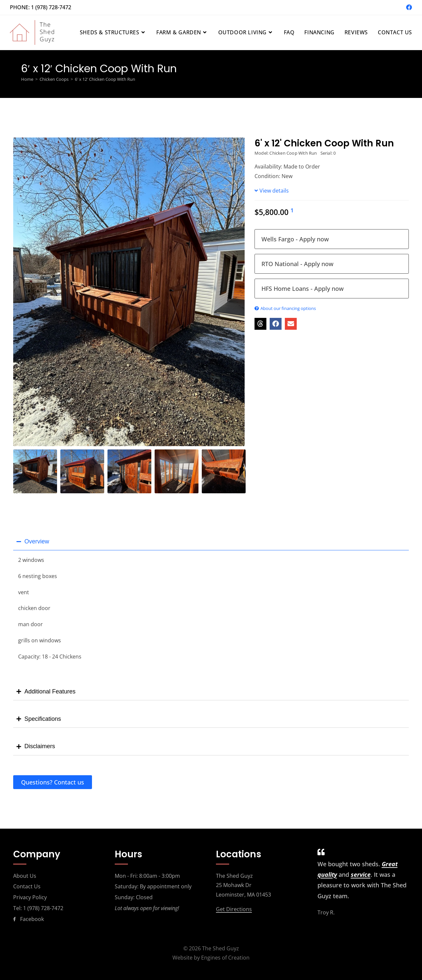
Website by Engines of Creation (211, 958)
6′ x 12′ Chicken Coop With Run (105, 79)
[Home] (27, 79)
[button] (260, 324)
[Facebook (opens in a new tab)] (408, 7)
